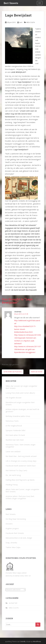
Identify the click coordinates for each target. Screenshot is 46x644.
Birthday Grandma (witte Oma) (18, 416)
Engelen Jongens (12, 528)
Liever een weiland (13, 452)
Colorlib (23, 642)
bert (21, 22)
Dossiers (9, 524)
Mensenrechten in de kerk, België (19, 538)
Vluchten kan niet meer (15, 440)
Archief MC (13, 603)
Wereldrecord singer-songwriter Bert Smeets (20, 403)
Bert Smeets (11, 3)
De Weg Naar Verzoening (16, 519)
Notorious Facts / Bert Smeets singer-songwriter (21, 446)
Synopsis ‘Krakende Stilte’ (16, 430)
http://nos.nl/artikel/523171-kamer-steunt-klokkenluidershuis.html (25, 329)
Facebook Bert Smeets (15, 533)
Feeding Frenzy (12, 485)
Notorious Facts (12, 421)
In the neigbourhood (14, 426)
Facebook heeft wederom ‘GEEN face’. (21, 466)
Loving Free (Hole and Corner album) (20, 393)
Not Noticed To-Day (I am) (16, 470)
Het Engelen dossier (14, 398)
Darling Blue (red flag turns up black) (20, 480)
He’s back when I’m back (15, 435)
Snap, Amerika (11, 543)
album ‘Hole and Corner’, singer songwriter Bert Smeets (22, 490)
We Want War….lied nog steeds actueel (21, 456)
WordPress (37, 642)
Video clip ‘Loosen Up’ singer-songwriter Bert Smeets (21, 387)
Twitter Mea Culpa (13, 547)
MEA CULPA (31, 22)
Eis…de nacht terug (13, 475)
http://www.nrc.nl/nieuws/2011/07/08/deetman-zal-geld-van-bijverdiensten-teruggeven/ (28, 349)
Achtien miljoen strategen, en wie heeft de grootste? (22, 410)
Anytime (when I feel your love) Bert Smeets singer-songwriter (20, 497)
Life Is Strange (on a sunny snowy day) (21, 461)
